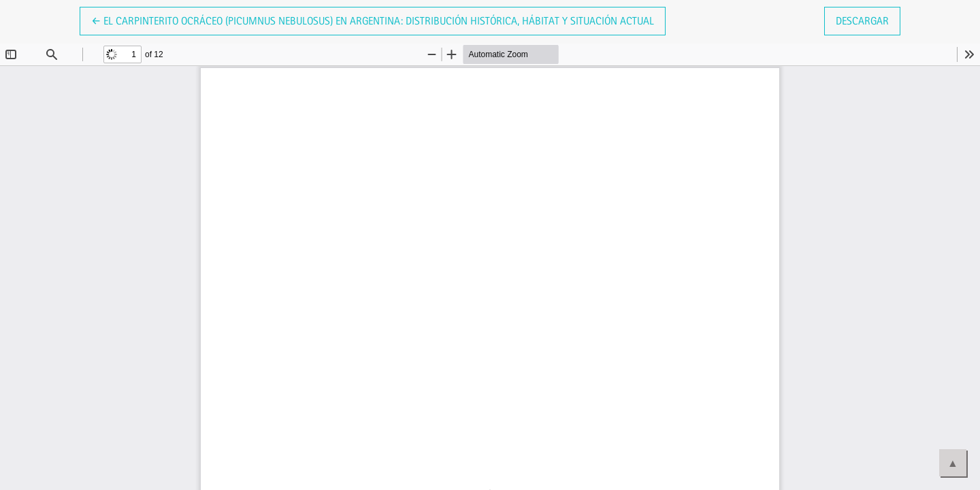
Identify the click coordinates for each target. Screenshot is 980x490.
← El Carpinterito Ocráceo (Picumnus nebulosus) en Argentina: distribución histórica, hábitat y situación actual (373, 20)
